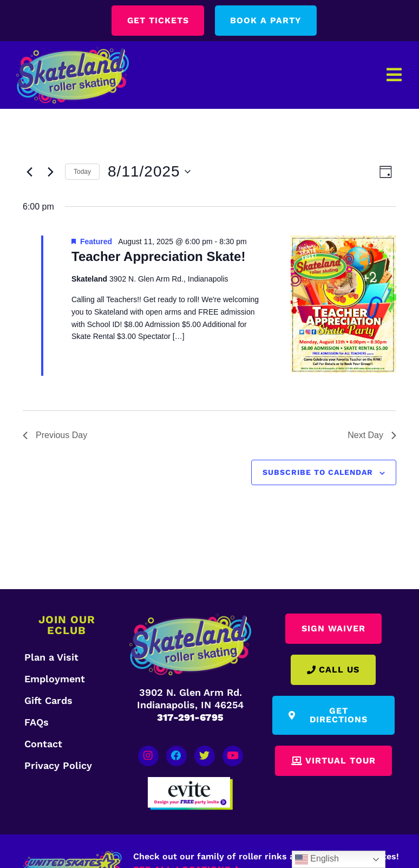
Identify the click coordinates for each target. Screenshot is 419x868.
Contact (43, 744)
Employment (55, 679)
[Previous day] (29, 172)
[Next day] (50, 172)
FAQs (37, 722)
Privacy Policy (58, 765)
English (317, 859)
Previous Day (55, 436)
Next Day (372, 436)
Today (82, 172)
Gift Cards (48, 700)
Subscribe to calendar (318, 472)
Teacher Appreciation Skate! (158, 257)
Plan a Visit (51, 657)
